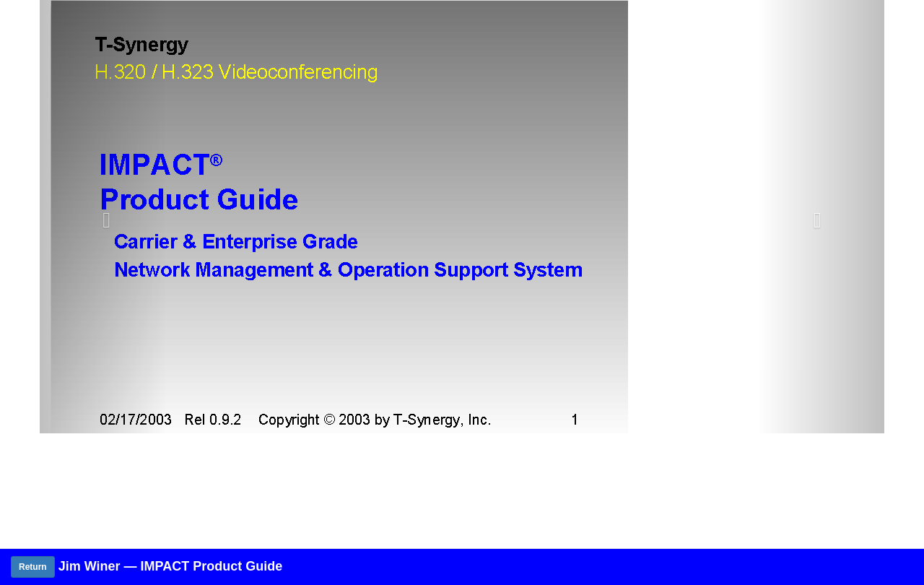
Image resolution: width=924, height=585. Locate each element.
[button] (103, 217)
